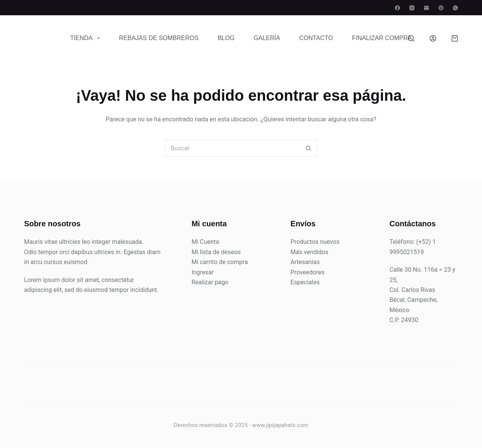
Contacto (316, 38)
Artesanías (305, 262)
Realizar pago (210, 282)
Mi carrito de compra (220, 262)
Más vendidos (310, 252)
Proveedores (308, 272)
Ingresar (202, 272)
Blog (226, 38)
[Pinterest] (441, 8)
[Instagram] (412, 8)
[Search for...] (232, 148)
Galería (267, 38)
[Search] (411, 38)
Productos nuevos (315, 242)
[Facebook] (397, 8)
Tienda (87, 38)
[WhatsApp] (455, 8)
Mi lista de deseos (216, 252)
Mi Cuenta (205, 242)
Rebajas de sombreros (159, 38)
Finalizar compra (382, 38)
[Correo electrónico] (426, 8)
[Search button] (309, 148)
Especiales (305, 282)
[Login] (433, 38)
